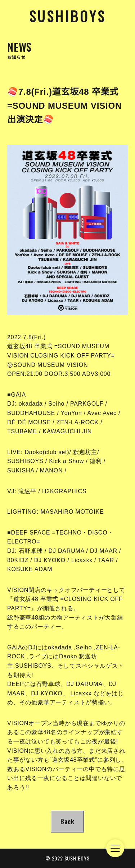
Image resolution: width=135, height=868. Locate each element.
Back (67, 821)
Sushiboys (67, 16)
